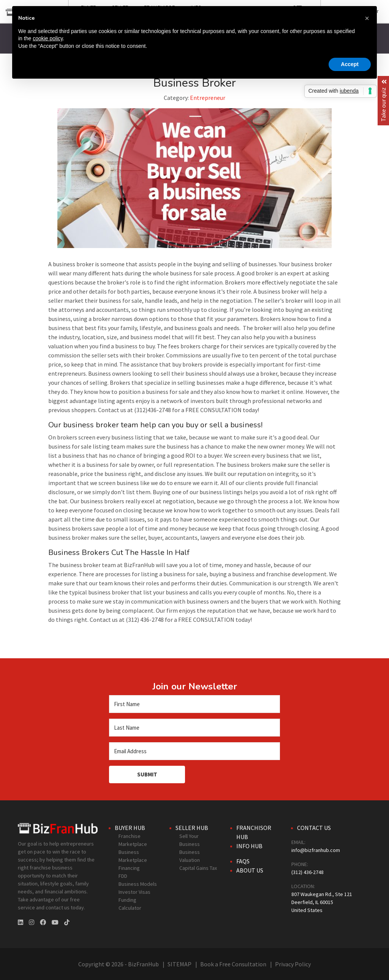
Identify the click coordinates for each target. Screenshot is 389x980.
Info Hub (249, 846)
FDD (123, 876)
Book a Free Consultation (233, 964)
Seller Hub (192, 828)
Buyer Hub (130, 828)
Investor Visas (134, 892)
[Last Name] (194, 728)
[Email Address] (194, 751)
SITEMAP (179, 964)
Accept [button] (350, 64)
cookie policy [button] (48, 38)
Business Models (138, 884)
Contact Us (314, 828)
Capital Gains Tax (198, 868)
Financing (129, 868)
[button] (367, 18)
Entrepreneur (208, 98)
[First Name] (194, 704)
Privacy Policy (293, 964)
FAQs (243, 861)
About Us (250, 870)
